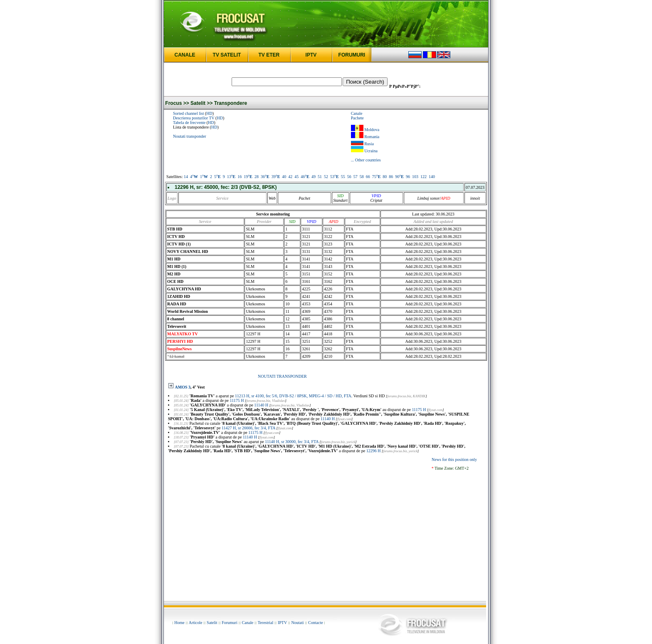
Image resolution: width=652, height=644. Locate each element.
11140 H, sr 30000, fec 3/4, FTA (292, 442)
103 (415, 177)
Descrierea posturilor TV (194, 118)
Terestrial (266, 623)
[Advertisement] (326, 534)
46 (305, 177)
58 (362, 177)
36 (265, 177)
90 (399, 177)
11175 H (237, 400)
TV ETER (269, 55)
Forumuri (230, 623)
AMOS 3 (183, 387)
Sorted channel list (188, 113)
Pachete (357, 118)
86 (391, 177)
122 (424, 177)
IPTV (311, 55)
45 (296, 177)
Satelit (212, 623)
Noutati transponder (190, 136)
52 (326, 177)
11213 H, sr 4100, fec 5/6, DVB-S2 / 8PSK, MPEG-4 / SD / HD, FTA (293, 396)
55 (343, 177)
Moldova (372, 130)
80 (385, 177)
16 (240, 177)
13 (231, 177)
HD (209, 113)
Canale (357, 113)
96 (408, 177)
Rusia (369, 144)
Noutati (298, 623)
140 (432, 177)
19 (248, 177)
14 (186, 177)
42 (290, 177)
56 (349, 177)
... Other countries (366, 160)
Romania (372, 137)
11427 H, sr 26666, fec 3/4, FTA (248, 428)
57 (356, 177)
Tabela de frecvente (189, 123)
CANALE (185, 55)
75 (377, 177)
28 (257, 177)
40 (284, 177)
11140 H (261, 405)
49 (314, 177)
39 (276, 177)
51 (320, 177)
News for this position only (454, 459)
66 (368, 177)
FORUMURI (352, 55)
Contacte (316, 623)
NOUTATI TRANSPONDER (282, 376)
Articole (196, 623)
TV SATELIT (227, 55)
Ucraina (371, 151)
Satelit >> (201, 103)
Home (179, 623)
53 (335, 177)
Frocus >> (177, 103)
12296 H (374, 451)
